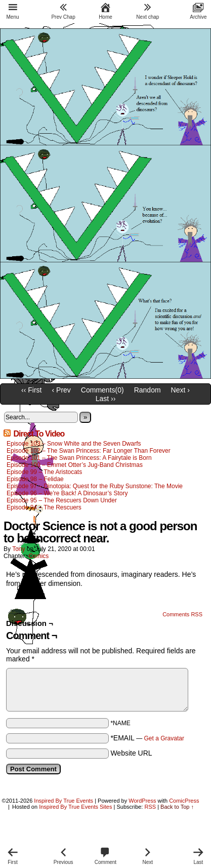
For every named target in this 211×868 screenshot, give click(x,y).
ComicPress (184, 801)
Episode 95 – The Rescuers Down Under (62, 500)
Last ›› (106, 399)
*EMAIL (147, 738)
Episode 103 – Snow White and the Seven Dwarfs (74, 444)
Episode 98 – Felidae (35, 479)
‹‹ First (31, 390)
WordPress (142, 801)
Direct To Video (39, 434)
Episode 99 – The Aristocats (44, 472)
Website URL (131, 753)
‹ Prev (61, 390)
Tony (18, 549)
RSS (150, 807)
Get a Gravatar (164, 738)
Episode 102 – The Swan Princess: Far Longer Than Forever (89, 451)
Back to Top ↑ (177, 807)
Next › (180, 390)
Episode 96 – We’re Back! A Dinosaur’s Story (67, 493)
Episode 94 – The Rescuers (44, 507)
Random (147, 390)
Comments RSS (182, 614)
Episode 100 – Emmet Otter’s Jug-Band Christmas (75, 465)
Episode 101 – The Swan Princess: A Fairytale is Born (79, 458)
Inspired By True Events (64, 801)
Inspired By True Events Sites (75, 807)
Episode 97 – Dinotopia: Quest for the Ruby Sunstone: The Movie (95, 486)
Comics (38, 556)
